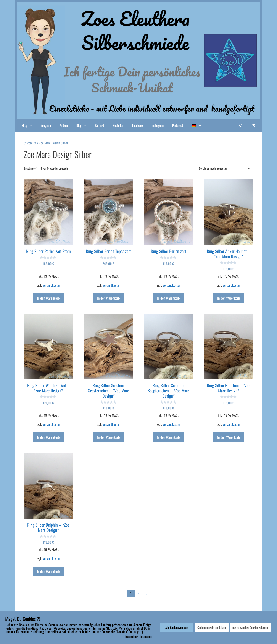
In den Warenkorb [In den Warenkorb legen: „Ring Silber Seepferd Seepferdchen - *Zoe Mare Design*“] (168, 437)
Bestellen (118, 125)
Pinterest (178, 125)
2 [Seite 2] (138, 593)
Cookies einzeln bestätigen (212, 627)
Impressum (146, 636)
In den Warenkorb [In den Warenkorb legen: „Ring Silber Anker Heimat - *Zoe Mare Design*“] (229, 298)
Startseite (30, 143)
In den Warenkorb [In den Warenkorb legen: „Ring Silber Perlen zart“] (168, 298)
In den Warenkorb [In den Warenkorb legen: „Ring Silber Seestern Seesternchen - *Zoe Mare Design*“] (109, 437)
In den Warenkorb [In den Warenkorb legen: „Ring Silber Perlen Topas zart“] (109, 298)
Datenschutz (132, 636)
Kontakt (100, 125)
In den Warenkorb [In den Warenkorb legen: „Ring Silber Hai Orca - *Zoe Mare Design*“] (229, 437)
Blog (84, 125)
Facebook (138, 125)
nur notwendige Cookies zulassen (250, 627)
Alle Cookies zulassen (177, 627)
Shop (29, 125)
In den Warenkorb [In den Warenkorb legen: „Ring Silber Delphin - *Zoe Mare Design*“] (48, 571)
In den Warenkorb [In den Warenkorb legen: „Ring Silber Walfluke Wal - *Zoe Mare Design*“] (48, 437)
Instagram (158, 125)
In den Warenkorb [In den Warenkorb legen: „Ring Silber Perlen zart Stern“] (48, 298)
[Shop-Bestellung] (225, 168)
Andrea (64, 125)
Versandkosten (52, 285)
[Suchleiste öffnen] (241, 125)
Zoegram (46, 125)
